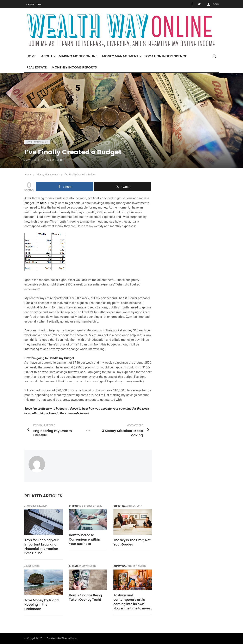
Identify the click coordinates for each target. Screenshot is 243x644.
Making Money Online (78, 56)
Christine (75, 506)
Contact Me (34, 4)
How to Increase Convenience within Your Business (85, 539)
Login (215, 4)
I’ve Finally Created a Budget (80, 175)
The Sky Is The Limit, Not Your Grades (132, 542)
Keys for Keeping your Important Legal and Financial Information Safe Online (41, 547)
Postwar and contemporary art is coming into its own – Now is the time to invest (133, 602)
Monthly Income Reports (74, 67)
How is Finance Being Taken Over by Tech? (86, 597)
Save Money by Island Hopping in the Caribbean (42, 605)
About (48, 56)
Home (31, 56)
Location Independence (166, 56)
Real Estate (37, 67)
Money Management (121, 56)
